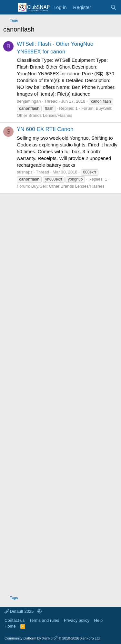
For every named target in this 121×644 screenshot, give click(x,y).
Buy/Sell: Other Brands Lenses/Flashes (68, 186)
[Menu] (9, 7)
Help (99, 620)
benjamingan (29, 101)
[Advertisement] (60, 392)
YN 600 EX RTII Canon (45, 129)
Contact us (15, 620)
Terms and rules (44, 620)
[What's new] (101, 7)
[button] (40, 611)
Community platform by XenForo (53, 638)
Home (10, 626)
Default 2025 (20, 611)
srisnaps (25, 172)
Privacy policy (77, 620)
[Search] (113, 7)
